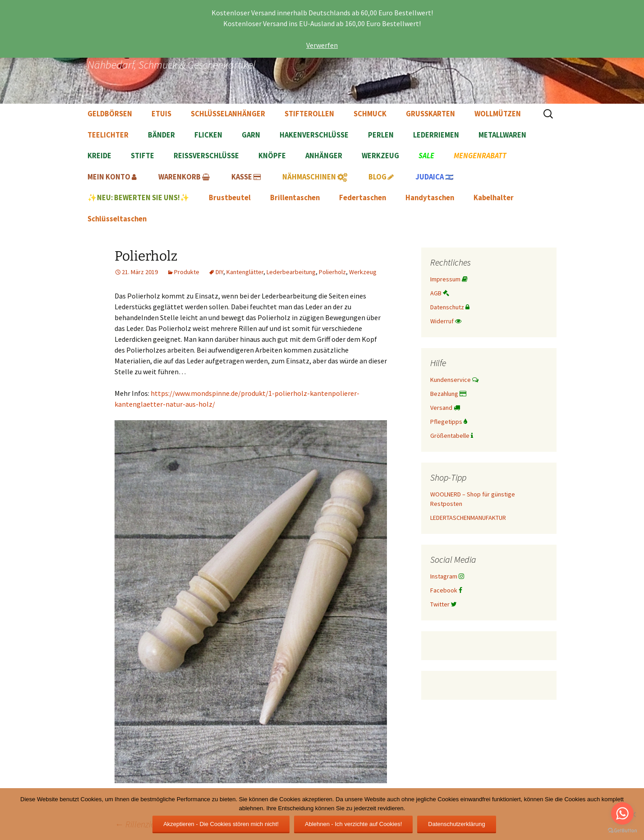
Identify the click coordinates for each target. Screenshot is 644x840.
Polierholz (332, 272)
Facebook (446, 590)
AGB (440, 293)
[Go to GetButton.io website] (622, 831)
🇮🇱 (435, 177)
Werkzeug (363, 272)
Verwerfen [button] (322, 45)
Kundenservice (454, 380)
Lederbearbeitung (291, 272)
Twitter (444, 604)
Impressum (449, 279)
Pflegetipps (449, 422)
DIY (219, 272)
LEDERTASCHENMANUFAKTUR (468, 518)
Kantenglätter (245, 272)
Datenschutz (450, 307)
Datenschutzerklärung (456, 824)
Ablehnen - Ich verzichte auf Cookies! (353, 824)
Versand (445, 408)
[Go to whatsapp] (622, 813)
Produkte (187, 272)
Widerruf (446, 321)
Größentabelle (452, 436)
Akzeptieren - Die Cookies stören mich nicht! (221, 824)
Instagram (447, 576)
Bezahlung (448, 394)
